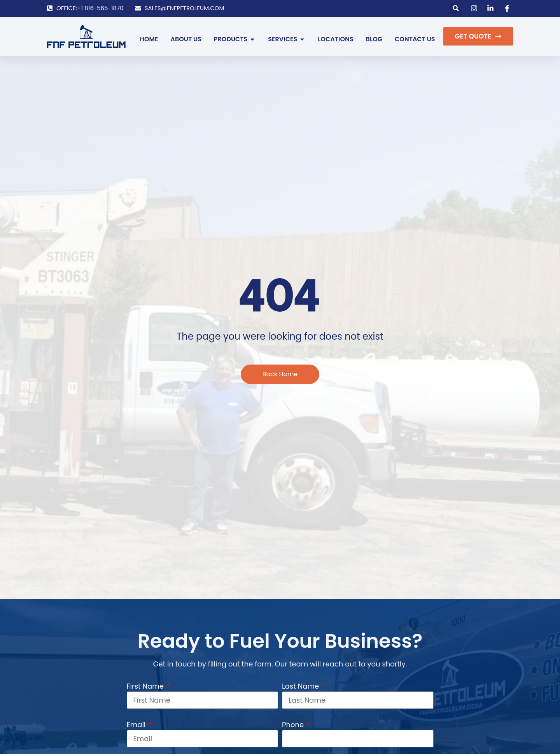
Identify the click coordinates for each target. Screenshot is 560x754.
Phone (294, 725)
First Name (146, 686)
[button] (456, 8)
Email (137, 725)
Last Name (301, 686)
